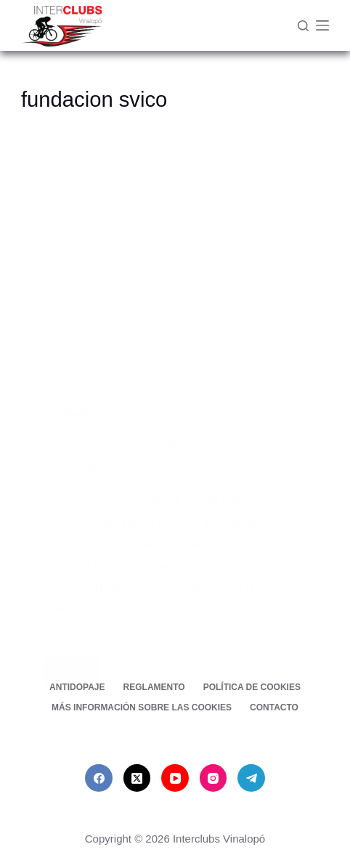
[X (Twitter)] (137, 778)
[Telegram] (251, 778)
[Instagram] (213, 778)
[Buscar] (303, 26)
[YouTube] (175, 778)
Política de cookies (252, 687)
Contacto (274, 707)
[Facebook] (99, 778)
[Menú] (322, 25)
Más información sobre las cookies (142, 707)
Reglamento (154, 687)
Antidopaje (77, 687)
